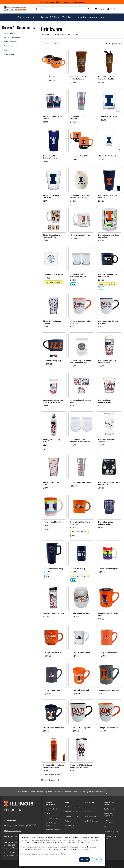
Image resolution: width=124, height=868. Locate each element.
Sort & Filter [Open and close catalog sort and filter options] (50, 43)
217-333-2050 (10, 845)
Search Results (58, 35)
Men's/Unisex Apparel (51, 824)
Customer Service (72, 807)
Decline (84, 859)
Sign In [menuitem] (113, 9)
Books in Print (113, 809)
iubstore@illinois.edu (13, 848)
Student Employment (113, 821)
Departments (45, 35)
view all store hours (13, 830)
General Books (52, 818)
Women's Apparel (53, 830)
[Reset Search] (88, 9)
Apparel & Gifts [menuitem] (49, 17)
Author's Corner (91, 821)
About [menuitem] (81, 17)
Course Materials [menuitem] (26, 17)
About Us (88, 807)
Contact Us (70, 826)
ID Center (113, 827)
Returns (68, 821)
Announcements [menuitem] (98, 17)
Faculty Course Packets (110, 837)
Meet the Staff (91, 816)
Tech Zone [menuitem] (69, 17)
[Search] (36, 9)
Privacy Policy (60, 854)
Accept (96, 859)
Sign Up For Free (97, 792)
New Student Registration (109, 815)
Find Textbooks (52, 809)
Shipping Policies (72, 816)
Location (88, 812)
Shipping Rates (71, 812)
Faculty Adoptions (111, 832)
